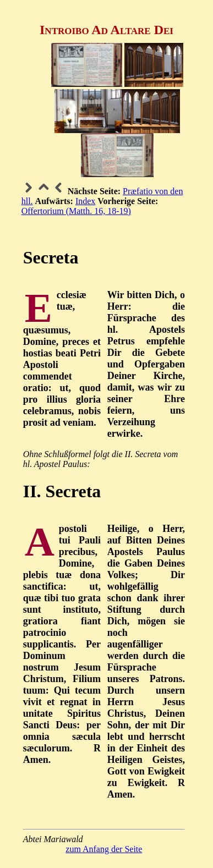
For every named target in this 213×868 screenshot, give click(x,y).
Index (85, 201)
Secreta (51, 257)
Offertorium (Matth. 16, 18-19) (76, 211)
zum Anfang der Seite (104, 849)
